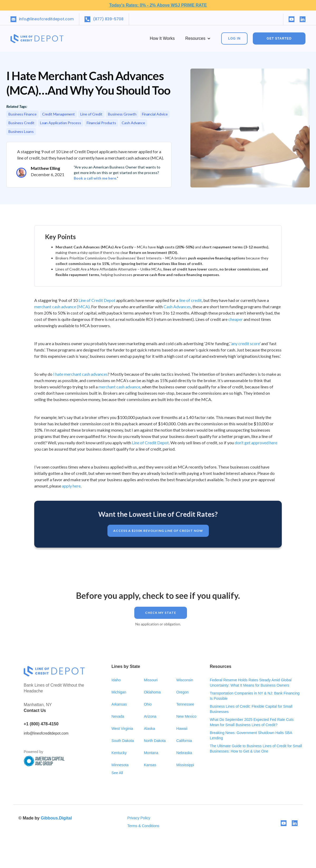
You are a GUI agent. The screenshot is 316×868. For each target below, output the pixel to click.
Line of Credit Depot (97, 300)
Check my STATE (161, 613)
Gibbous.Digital (56, 818)
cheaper (236, 319)
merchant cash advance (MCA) (62, 307)
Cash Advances (177, 307)
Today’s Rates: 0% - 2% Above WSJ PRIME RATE (158, 5)
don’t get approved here (256, 443)
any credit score (245, 343)
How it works (162, 38)
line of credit (190, 300)
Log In (234, 38)
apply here (71, 486)
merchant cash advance (119, 387)
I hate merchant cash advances (80, 374)
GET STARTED (279, 38)
